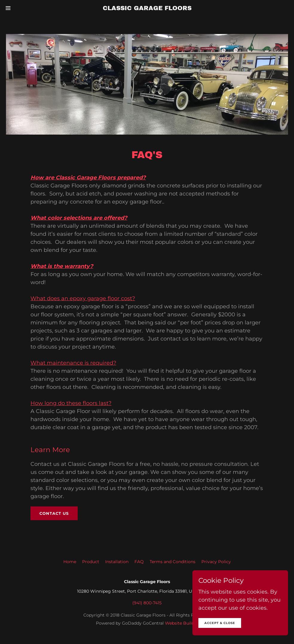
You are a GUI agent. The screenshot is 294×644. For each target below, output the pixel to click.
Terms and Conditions (173, 562)
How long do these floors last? (71, 403)
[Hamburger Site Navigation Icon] (13, 8)
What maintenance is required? (73, 363)
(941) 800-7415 (147, 603)
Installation (117, 562)
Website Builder (182, 623)
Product (91, 562)
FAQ (139, 562)
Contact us (54, 513)
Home (70, 562)
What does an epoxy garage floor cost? (83, 298)
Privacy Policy (216, 562)
